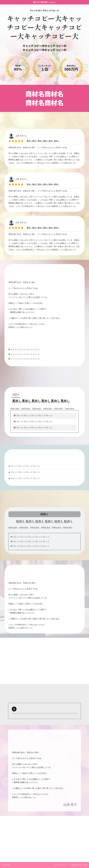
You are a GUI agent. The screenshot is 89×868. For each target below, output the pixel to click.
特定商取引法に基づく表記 (79, 865)
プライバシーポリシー (61, 865)
